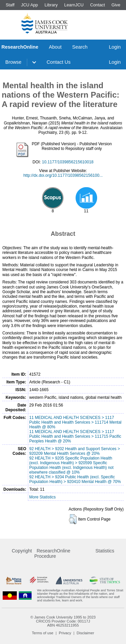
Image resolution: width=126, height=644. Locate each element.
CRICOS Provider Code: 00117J (63, 621)
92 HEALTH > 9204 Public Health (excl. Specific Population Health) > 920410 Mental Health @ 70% (75, 479)
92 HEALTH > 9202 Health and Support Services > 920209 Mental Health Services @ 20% (75, 451)
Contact (97, 5)
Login (115, 47)
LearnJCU (74, 5)
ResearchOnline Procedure (52, 553)
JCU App (29, 5)
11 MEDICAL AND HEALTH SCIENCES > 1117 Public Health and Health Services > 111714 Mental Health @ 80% (75, 422)
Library (51, 5)
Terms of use (43, 633)
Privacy (65, 633)
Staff (10, 5)
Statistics (105, 551)
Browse (13, 62)
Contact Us (59, 62)
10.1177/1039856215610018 (68, 162)
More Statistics (43, 497)
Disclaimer (85, 633)
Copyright (22, 551)
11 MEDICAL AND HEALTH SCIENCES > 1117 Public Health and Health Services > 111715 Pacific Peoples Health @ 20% (75, 436)
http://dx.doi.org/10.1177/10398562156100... (63, 175)
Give (116, 5)
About (55, 47)
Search (80, 47)
